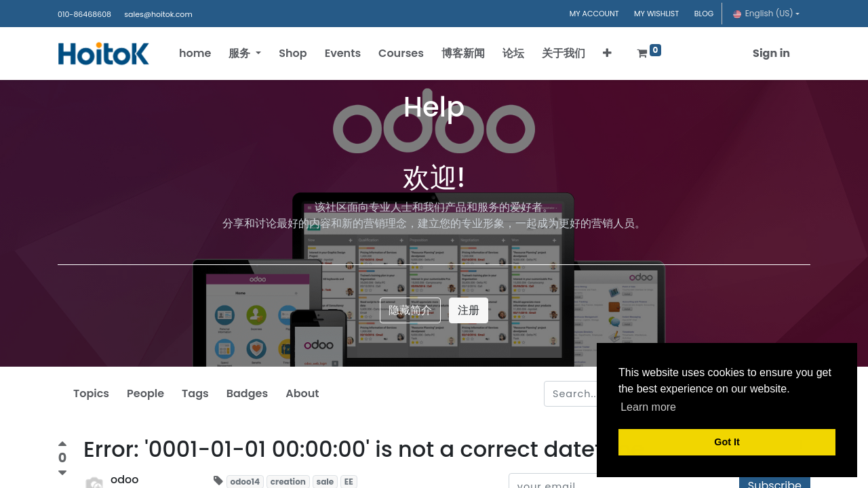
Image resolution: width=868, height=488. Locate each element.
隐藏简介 (410, 310)
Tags (195, 393)
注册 (469, 310)
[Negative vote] (62, 473)
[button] (612, 54)
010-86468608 (84, 14)
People (145, 393)
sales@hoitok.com (158, 14)
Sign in (767, 53)
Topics (91, 393)
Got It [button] (727, 442)
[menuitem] (200, 54)
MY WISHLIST (656, 14)
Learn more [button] (648, 407)
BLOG (704, 14)
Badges (247, 393)
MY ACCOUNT (594, 14)
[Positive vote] (62, 446)
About (302, 393)
